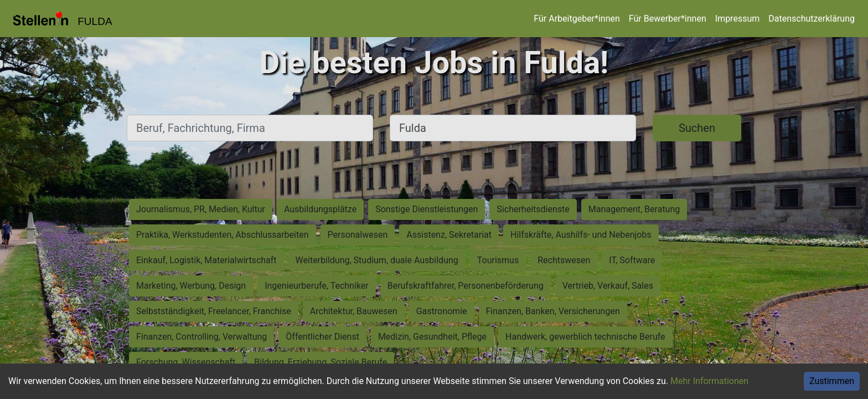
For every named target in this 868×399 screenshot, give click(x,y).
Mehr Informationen (709, 381)
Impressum (738, 19)
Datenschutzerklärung (812, 19)
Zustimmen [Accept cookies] (832, 381)
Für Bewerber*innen (668, 19)
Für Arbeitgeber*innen (577, 19)
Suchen (697, 128)
